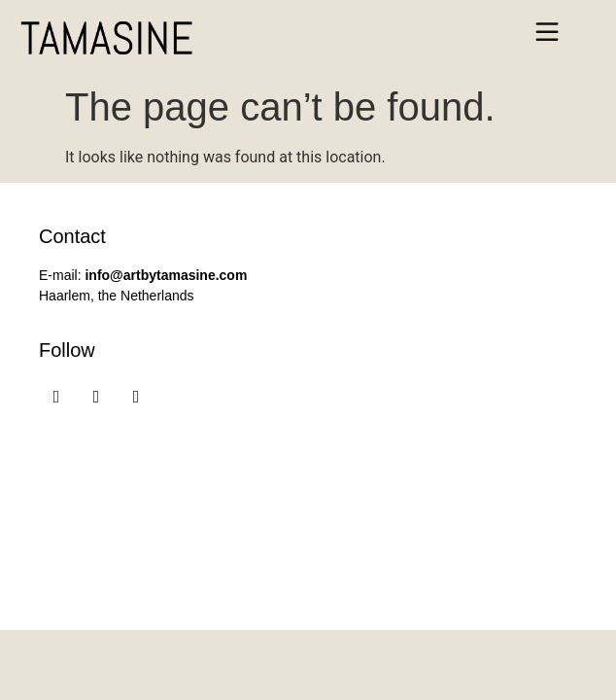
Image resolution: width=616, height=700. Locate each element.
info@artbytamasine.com (166, 275)
